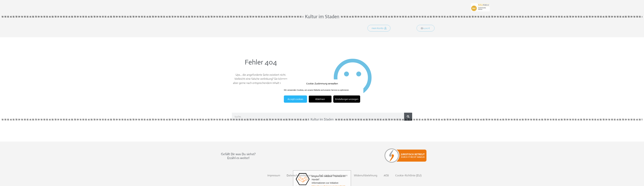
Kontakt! (299, 29)
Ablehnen (320, 99)
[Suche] (408, 117)
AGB (514, 176)
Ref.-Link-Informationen (461, 176)
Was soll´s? (262, 29)
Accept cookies (295, 99)
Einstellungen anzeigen (347, 99)
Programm (281, 29)
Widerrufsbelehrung (494, 176)
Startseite (243, 29)
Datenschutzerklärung (428, 176)
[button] (383, 29)
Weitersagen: (242, 5)
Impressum (402, 176)
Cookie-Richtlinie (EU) (537, 176)
